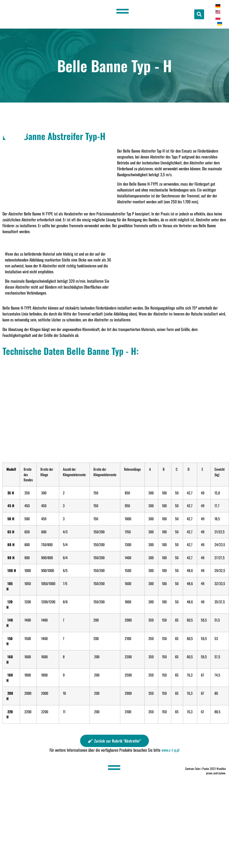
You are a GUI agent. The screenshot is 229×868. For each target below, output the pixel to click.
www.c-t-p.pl (170, 750)
